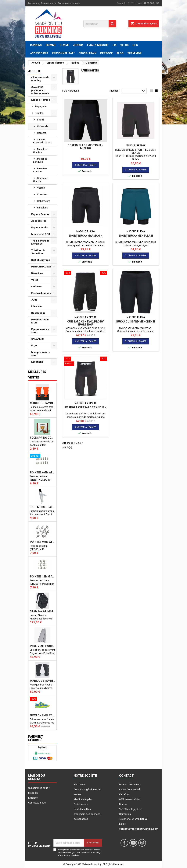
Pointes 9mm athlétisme (42, 542)
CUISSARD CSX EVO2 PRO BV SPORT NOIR (85, 323)
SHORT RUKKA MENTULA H (136, 236)
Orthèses (37, 286)
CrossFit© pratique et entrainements (40, 90)
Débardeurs (44, 201)
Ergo (34, 345)
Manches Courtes (40, 151)
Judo (34, 300)
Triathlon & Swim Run (38, 252)
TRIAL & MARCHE (97, 45)
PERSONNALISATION (43, 267)
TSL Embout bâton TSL (42, 507)
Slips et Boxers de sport (42, 141)
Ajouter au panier (85, 165)
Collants (42, 133)
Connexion (47, 3)
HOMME (51, 45)
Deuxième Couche (41, 180)
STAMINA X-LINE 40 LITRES (42, 611)
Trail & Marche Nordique (40, 242)
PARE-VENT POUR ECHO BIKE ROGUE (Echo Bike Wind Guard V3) (42, 646)
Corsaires (42, 194)
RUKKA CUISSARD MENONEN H (136, 322)
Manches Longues (40, 160)
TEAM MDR (134, 53)
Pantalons (43, 208)
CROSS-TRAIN (87, 53)
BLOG (120, 53)
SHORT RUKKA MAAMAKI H (86, 236)
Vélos (35, 280)
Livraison (33, 798)
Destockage (38, 313)
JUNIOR (78, 45)
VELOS (124, 45)
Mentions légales (83, 799)
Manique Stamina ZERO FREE (42, 403)
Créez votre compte (69, 3)
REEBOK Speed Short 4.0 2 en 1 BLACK (136, 151)
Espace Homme (41, 100)
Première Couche (40, 170)
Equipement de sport (40, 331)
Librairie (36, 306)
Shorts (41, 120)
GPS (135, 45)
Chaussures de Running (40, 79)
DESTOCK (106, 53)
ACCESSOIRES (39, 53)
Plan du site (80, 784)
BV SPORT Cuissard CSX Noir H (85, 407)
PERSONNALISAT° (63, 53)
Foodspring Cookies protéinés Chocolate (42, 438)
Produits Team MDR (40, 321)
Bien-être (37, 273)
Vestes (41, 188)
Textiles (39, 113)
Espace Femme (40, 214)
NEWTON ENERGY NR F (42, 715)
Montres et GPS (41, 234)
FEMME (65, 45)
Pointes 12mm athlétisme (42, 577)
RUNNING (36, 45)
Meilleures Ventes (37, 375)
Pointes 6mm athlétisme (42, 472)
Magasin (33, 793)
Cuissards (43, 126)
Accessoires (39, 221)
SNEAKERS (37, 339)
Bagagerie (41, 106)
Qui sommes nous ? (39, 788)
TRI (114, 45)
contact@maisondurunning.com (139, 829)
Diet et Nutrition (41, 260)
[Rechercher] (100, 24)
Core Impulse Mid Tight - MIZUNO (85, 147)
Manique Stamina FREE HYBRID (42, 681)
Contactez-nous (37, 803)
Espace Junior (40, 227)
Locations (37, 362)
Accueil (34, 71)
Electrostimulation (42, 293)
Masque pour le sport (41, 354)
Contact (121, 3)
